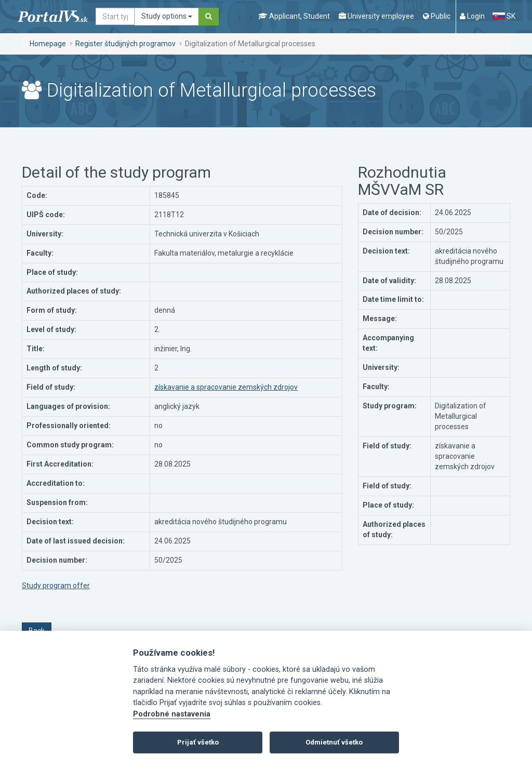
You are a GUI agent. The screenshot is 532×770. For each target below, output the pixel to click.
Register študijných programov (125, 44)
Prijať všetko (198, 742)
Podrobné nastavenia (172, 714)
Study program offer (56, 586)
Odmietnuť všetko (334, 742)
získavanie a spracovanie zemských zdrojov (226, 387)
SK (504, 16)
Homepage (48, 44)
